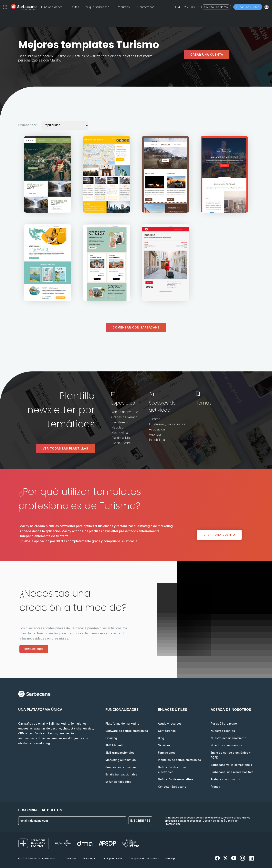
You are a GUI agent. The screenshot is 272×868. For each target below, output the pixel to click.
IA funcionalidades (118, 782)
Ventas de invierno (125, 412)
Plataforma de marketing (122, 723)
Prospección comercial (121, 767)
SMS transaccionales (120, 753)
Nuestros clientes (223, 731)
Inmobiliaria (157, 440)
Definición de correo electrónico (172, 770)
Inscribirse (140, 821)
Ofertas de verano (124, 417)
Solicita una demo (216, 7)
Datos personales (112, 858)
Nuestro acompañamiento (228, 738)
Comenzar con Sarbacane (136, 327)
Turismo (155, 419)
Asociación (157, 429)
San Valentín (120, 422)
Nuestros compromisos (226, 745)
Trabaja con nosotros (225, 779)
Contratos (71, 858)
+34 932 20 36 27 (187, 7)
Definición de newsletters (176, 779)
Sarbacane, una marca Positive (232, 772)
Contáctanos (37, 649)
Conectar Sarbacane (172, 787)
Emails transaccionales (121, 774)
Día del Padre (121, 443)
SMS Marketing (116, 745)
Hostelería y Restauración (167, 424)
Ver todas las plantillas (65, 448)
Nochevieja (120, 433)
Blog (161, 738)
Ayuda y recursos (170, 723)
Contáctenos (146, 7)
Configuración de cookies (144, 858)
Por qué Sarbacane (224, 723)
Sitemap (170, 858)
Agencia (155, 435)
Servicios (164, 745)
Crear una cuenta (248, 7)
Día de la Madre (123, 438)
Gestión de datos (213, 821)
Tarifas (75, 7)
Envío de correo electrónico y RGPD (231, 755)
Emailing (111, 738)
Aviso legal (89, 858)
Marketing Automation (121, 760)
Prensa (215, 787)
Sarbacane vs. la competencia (231, 765)
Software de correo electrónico (127, 731)
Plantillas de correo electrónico (179, 760)
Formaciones (167, 753)
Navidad (117, 428)
